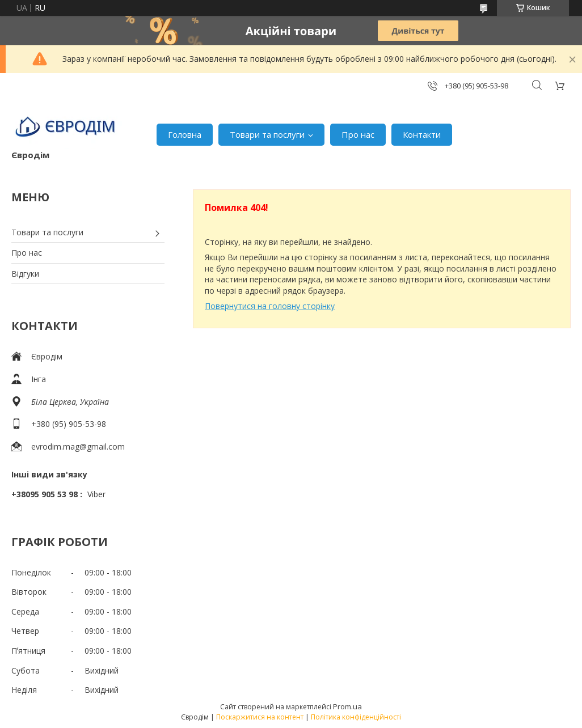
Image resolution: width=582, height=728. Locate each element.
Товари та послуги (267, 134)
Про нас (358, 134)
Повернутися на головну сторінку (270, 306)
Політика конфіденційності (356, 717)
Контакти (422, 134)
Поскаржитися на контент (260, 717)
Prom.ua (347, 706)
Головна (185, 134)
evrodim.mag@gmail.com (78, 446)
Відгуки (25, 274)
